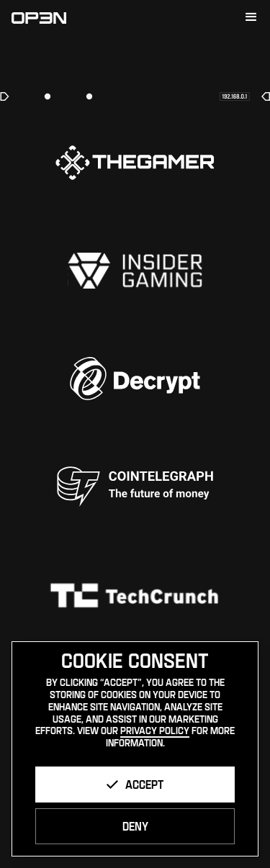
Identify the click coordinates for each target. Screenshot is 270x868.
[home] (39, 17)
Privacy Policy (155, 730)
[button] (251, 17)
